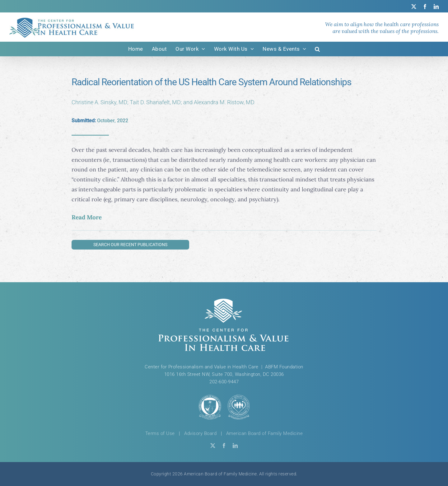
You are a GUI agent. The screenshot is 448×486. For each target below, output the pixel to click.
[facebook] (224, 446)
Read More (87, 217)
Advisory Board (200, 433)
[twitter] (213, 446)
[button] (317, 49)
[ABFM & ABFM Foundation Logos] (224, 407)
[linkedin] (235, 446)
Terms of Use (160, 433)
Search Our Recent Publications (130, 245)
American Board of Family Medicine (265, 433)
